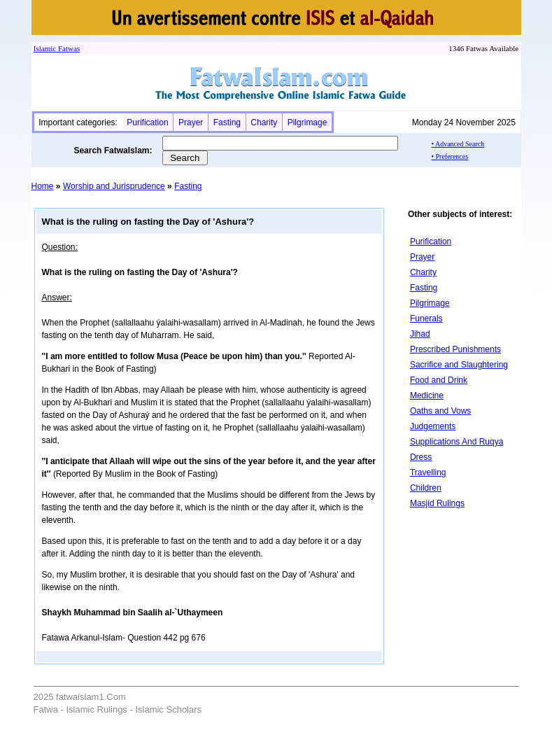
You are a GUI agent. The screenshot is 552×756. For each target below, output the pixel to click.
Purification (147, 122)
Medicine (427, 395)
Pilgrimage (307, 122)
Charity (264, 122)
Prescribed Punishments (455, 349)
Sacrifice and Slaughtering (459, 365)
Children (426, 488)
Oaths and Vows (440, 411)
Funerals (426, 318)
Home (43, 186)
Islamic (45, 48)
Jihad (420, 334)
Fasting (227, 122)
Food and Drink (439, 380)
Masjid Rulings (437, 503)
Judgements (433, 426)
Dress (421, 457)
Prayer (191, 122)
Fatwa (66, 48)
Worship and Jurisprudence (114, 186)
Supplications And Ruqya (457, 442)
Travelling (428, 472)
